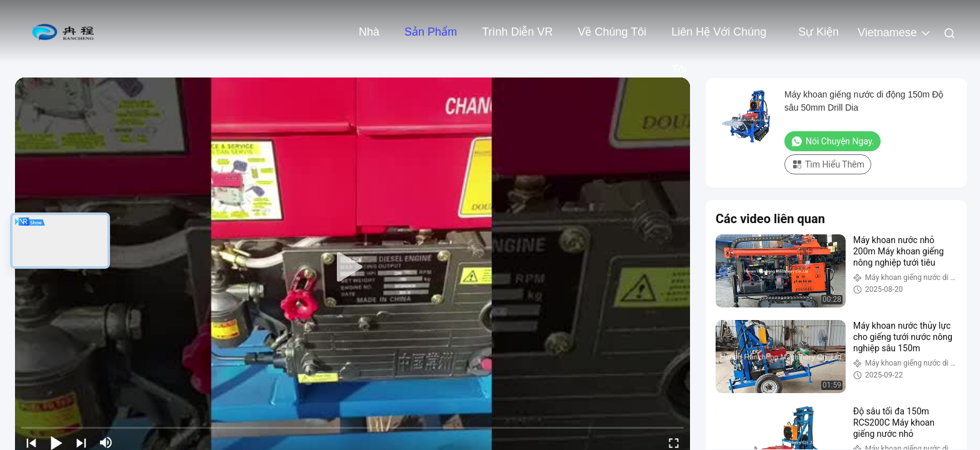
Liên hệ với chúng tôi (719, 38)
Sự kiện (818, 32)
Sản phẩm (431, 32)
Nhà (369, 32)
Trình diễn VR (517, 32)
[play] (352, 267)
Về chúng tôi (612, 32)
